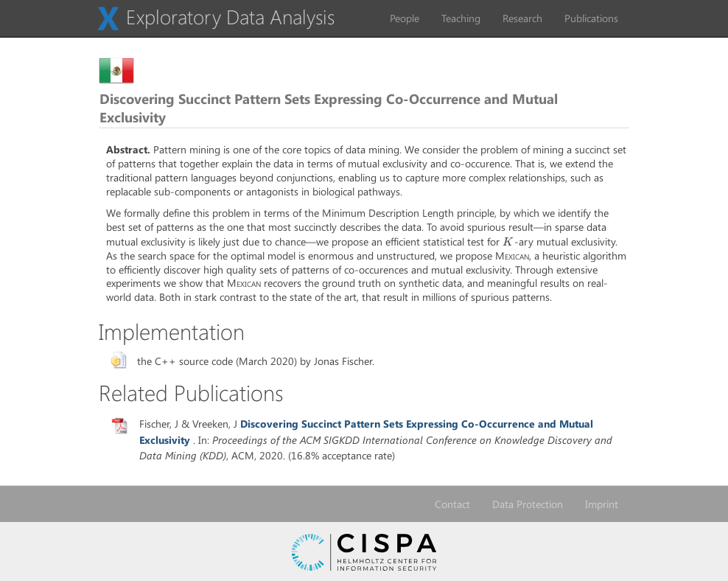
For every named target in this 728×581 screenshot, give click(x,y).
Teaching (461, 18)
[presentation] (508, 241)
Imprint (602, 504)
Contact (452, 504)
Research (522, 18)
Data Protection (528, 504)
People (405, 18)
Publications (591, 18)
